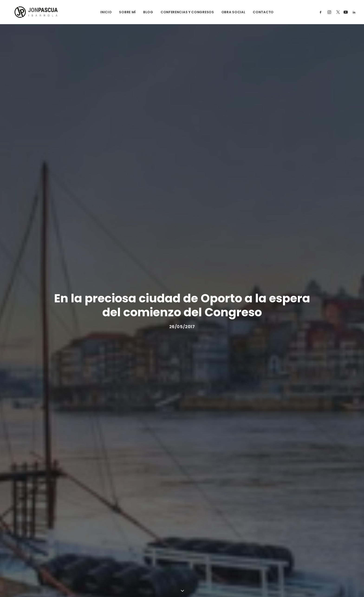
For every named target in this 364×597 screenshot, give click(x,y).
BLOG (143, 12)
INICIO (101, 12)
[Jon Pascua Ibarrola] (30, 12)
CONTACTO (258, 12)
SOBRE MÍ (123, 12)
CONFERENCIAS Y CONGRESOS (182, 12)
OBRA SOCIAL (228, 12)
